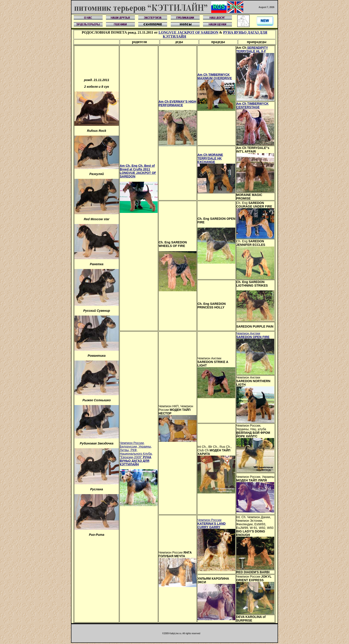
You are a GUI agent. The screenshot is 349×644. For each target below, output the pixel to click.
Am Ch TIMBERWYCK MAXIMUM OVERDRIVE (215, 76)
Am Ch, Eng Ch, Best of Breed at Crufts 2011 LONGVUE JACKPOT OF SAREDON (138, 171)
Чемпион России (212, 524)
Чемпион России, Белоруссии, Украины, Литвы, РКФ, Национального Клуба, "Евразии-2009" (136, 454)
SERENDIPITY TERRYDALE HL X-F (252, 49)
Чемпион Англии (253, 335)
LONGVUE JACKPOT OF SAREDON (188, 32)
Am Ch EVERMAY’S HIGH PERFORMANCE (178, 103)
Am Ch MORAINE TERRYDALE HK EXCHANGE (210, 158)
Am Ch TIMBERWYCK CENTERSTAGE (253, 105)
